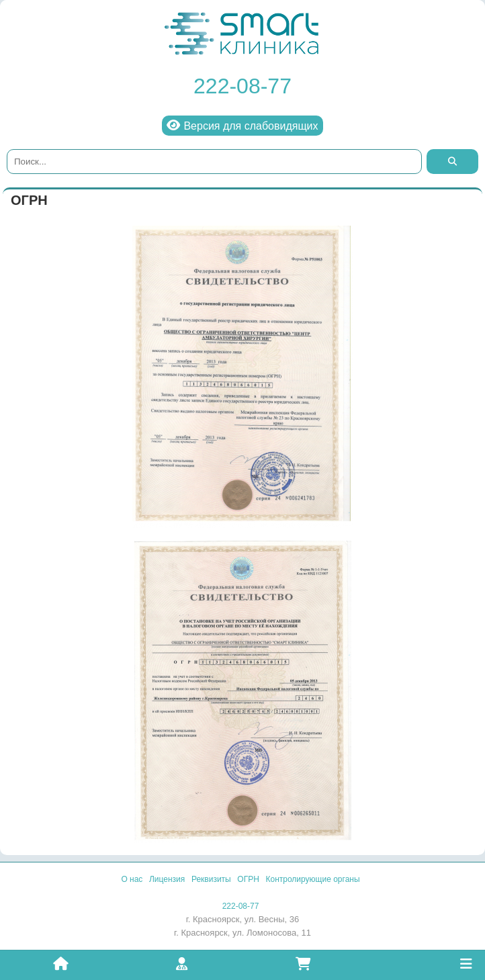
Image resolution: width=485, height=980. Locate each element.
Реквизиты (211, 879)
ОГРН (248, 879)
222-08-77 (242, 86)
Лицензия (167, 879)
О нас (132, 879)
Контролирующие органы (313, 879)
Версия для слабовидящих (242, 125)
